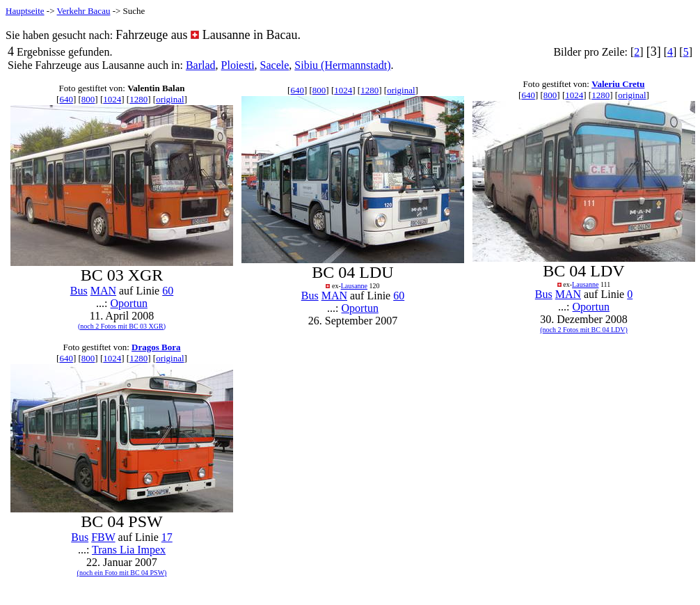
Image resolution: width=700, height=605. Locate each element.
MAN (103, 291)
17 (167, 537)
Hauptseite (25, 11)
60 (168, 291)
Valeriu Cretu (618, 84)
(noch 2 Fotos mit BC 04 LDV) (584, 330)
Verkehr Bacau (84, 11)
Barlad (201, 65)
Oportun (129, 303)
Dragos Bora (156, 347)
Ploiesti (238, 65)
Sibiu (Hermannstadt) (342, 65)
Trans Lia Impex (129, 550)
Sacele (275, 65)
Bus (79, 291)
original (170, 99)
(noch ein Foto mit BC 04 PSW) (122, 573)
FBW (103, 537)
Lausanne (354, 286)
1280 (138, 99)
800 (88, 99)
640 (66, 99)
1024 (112, 99)
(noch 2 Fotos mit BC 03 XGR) (122, 326)
